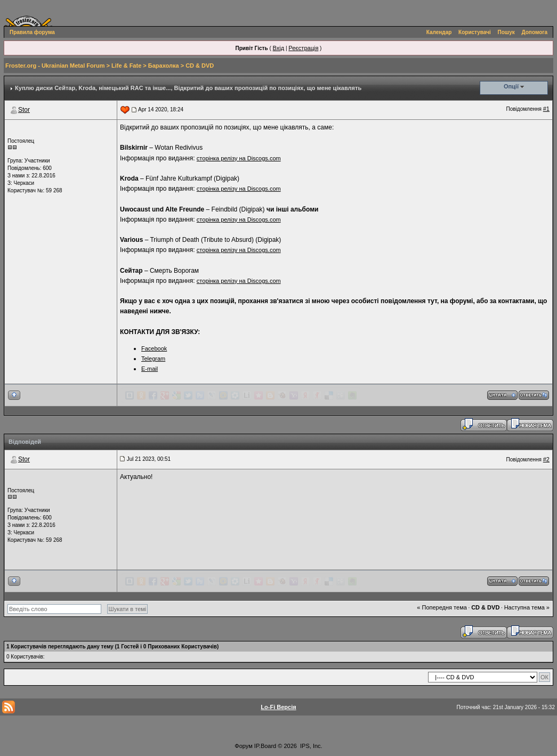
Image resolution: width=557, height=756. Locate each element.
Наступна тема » (527, 607)
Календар (439, 32)
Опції (511, 86)
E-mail (150, 369)
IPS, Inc (310, 746)
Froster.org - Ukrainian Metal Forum (55, 66)
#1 (546, 109)
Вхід (279, 48)
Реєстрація (303, 48)
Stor (24, 110)
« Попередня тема (442, 607)
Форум (243, 746)
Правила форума (32, 32)
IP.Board (265, 746)
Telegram (153, 359)
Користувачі (475, 32)
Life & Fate (126, 66)
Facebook (154, 348)
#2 (546, 459)
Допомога (535, 32)
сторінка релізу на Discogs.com (239, 158)
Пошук (506, 32)
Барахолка (164, 66)
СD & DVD (200, 66)
